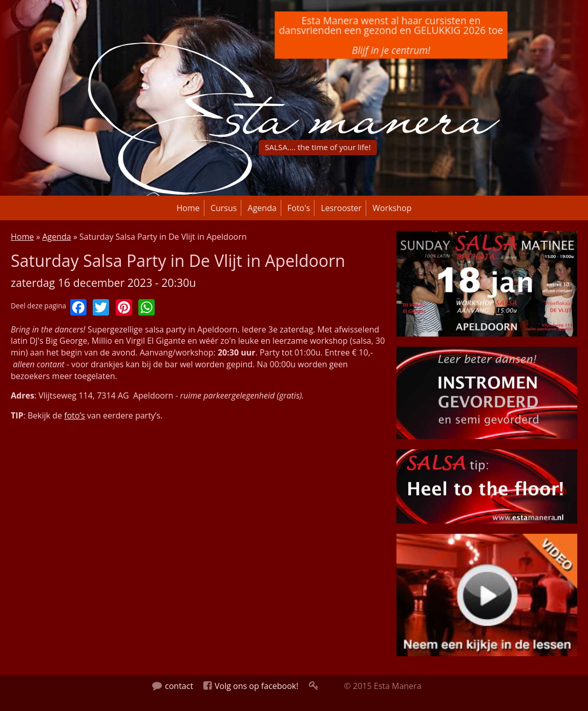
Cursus (224, 208)
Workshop (392, 208)
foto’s (75, 415)
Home (188, 208)
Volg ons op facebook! (251, 686)
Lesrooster (342, 208)
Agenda (262, 208)
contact (173, 686)
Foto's (299, 208)
